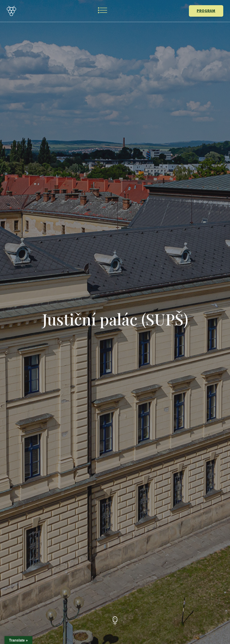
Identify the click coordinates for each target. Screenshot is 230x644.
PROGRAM (206, 11)
